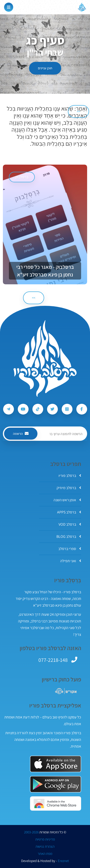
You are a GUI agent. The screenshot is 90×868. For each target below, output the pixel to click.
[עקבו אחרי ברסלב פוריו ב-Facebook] (82, 409)
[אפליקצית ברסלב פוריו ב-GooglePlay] (56, 784)
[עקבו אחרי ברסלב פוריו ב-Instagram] (67, 409)
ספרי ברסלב (70, 549)
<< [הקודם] (78, 111)
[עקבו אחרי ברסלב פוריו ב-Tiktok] (38, 409)
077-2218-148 (53, 660)
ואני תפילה (71, 561)
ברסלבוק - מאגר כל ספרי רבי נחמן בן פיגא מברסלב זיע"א (45, 271)
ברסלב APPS (69, 512)
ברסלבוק (22, 177)
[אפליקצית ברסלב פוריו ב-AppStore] (56, 764)
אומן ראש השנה (67, 500)
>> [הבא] (34, 298)
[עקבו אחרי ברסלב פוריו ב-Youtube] (23, 409)
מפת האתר (45, 854)
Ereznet (63, 861)
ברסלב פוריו (70, 476)
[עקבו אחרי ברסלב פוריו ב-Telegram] (9, 409)
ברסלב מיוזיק (69, 488)
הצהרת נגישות (45, 846)
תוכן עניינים (45, 68)
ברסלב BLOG (69, 536)
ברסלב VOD (70, 524)
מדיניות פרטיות (45, 839)
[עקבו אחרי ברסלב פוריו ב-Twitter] (52, 409)
